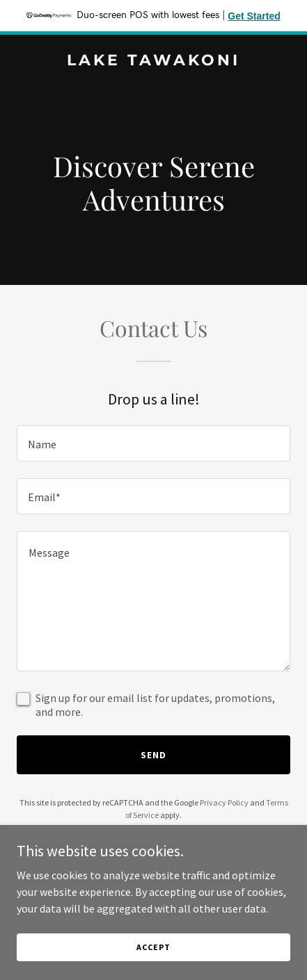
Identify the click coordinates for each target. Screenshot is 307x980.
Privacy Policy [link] (224, 802)
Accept (153, 947)
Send (153, 755)
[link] (153, 61)
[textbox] (153, 443)
